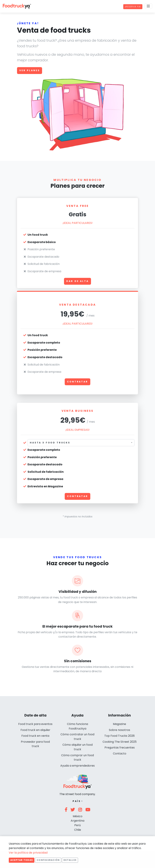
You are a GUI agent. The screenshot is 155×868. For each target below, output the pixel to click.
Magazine (119, 724)
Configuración (48, 860)
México (78, 816)
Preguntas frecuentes (120, 748)
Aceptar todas (22, 860)
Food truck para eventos (35, 724)
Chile (78, 830)
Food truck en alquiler (35, 730)
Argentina (77, 821)
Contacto (120, 754)
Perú (77, 825)
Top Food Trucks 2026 (119, 736)
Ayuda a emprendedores (77, 766)
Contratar (77, 382)
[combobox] (81, 443)
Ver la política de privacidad (28, 853)
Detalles (70, 860)
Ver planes (30, 70)
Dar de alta (77, 281)
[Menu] (148, 6)
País (77, 801)
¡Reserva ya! (133, 7)
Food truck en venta (35, 736)
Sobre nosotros (119, 730)
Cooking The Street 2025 (120, 742)
